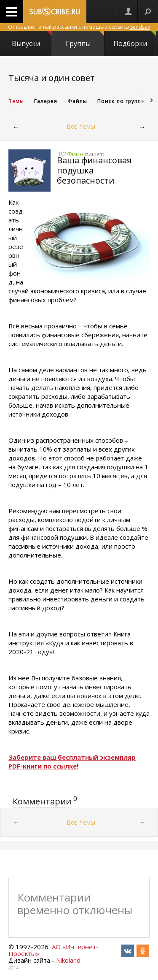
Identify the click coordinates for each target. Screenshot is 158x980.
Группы (85, 39)
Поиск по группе (121, 101)
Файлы (77, 101)
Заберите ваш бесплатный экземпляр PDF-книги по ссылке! (72, 762)
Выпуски (32, 39)
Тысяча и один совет (52, 78)
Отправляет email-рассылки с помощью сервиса (79, 27)
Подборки (135, 39)
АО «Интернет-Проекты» (54, 950)
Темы (16, 101)
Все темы (81, 126)
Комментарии (42, 801)
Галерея (46, 101)
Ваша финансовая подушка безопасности (94, 170)
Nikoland (68, 960)
